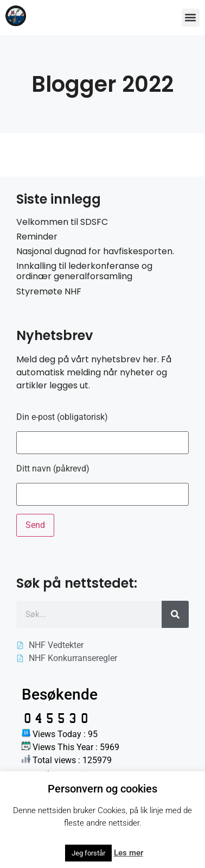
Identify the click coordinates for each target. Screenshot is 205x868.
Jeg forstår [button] (88, 853)
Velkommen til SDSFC (62, 222)
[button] (191, 18)
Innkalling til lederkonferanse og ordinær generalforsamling (84, 271)
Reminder (37, 237)
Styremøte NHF (49, 291)
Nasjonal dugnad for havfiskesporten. (95, 251)
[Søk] (175, 614)
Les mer (129, 853)
